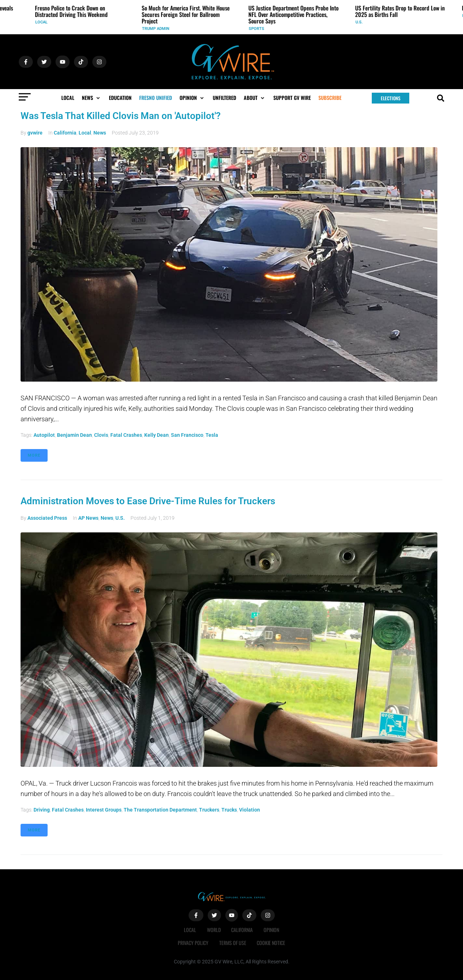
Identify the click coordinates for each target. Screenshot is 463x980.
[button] (92, 98)
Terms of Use (233, 943)
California (65, 133)
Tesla (212, 435)
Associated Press (47, 518)
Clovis (101, 435)
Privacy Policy (193, 943)
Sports (257, 29)
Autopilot (44, 435)
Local (42, 22)
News (100, 133)
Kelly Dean (156, 435)
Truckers (209, 810)
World (214, 930)
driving (42, 810)
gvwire (35, 133)
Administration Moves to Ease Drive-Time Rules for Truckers (148, 501)
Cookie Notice (271, 943)
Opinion (272, 930)
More (34, 455)
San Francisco (187, 435)
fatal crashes (126, 435)
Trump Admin (156, 29)
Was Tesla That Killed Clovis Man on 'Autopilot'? (121, 116)
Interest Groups (104, 810)
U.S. (360, 22)
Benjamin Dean (74, 435)
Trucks (229, 810)
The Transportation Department (160, 810)
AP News (88, 518)
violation (250, 810)
